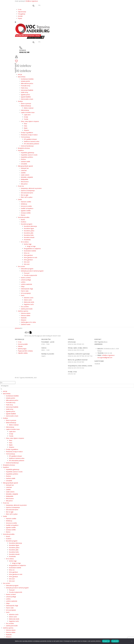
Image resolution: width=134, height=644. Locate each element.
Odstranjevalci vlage (27, 289)
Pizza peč (27, 273)
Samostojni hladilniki (27, 90)
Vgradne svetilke (26, 211)
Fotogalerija (21, 14)
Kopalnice (21, 150)
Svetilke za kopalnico (27, 208)
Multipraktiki (24, 179)
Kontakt (20, 16)
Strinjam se (106, 641)
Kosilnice (23, 222)
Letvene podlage (26, 280)
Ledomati (24, 170)
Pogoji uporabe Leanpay (25, 351)
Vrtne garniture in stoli (30, 257)
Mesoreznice (25, 182)
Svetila (20, 199)
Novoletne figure (29, 228)
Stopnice (26, 130)
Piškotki (20, 346)
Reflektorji (24, 204)
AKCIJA (20, 75)
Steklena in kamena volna (31, 141)
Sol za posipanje (26, 293)
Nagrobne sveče (29, 304)
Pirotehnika (27, 240)
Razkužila (24, 318)
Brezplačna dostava (24, 148)
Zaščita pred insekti (27, 309)
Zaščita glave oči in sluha (28, 322)
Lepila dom (27, 115)
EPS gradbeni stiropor (30, 139)
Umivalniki (24, 164)
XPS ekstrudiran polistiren (31, 144)
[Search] (1, 389)
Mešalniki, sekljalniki (27, 177)
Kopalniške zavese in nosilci (29, 155)
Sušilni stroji (24, 92)
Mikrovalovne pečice (27, 83)
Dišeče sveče (28, 300)
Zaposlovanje (22, 12)
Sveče (23, 295)
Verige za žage (31, 246)
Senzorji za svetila (26, 206)
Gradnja (20, 101)
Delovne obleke (26, 315)
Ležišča (23, 282)
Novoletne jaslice (29, 231)
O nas (20, 9)
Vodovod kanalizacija (27, 146)
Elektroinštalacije (26, 106)
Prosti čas (21, 186)
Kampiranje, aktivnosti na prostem (31, 188)
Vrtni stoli (27, 262)
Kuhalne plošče (25, 81)
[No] (132, 641)
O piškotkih (115, 641)
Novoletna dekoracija (30, 226)
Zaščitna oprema (23, 311)
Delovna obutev (26, 313)
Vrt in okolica (25, 242)
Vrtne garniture (28, 255)
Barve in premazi (26, 104)
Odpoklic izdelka (23, 353)
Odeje (23, 286)
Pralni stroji (24, 88)
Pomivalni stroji (25, 86)
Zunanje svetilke (26, 213)
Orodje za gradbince (27, 133)
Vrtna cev (27, 253)
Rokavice (24, 320)
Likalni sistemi (25, 175)
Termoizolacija (25, 137)
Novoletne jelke (29, 233)
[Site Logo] (32, 29)
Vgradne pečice (25, 95)
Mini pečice (24, 184)
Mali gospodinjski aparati (25, 166)
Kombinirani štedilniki (27, 79)
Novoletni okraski (29, 237)
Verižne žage (28, 244)
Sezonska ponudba (24, 217)
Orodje (26, 117)
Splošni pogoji (22, 349)
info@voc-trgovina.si (32, 1)
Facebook (97, 364)
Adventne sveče (29, 298)
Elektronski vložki (29, 302)
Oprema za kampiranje (28, 191)
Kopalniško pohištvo (27, 157)
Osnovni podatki (23, 344)
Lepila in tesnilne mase (28, 112)
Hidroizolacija (25, 110)
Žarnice (23, 215)
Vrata (25, 126)
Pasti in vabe (25, 291)
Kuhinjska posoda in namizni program (32, 271)
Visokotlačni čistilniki (30, 251)
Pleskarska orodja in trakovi (29, 135)
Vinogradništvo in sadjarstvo (32, 249)
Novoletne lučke (29, 235)
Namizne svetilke (26, 202)
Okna (25, 124)
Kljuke (26, 128)
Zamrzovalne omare (27, 99)
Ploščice (23, 159)
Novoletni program (27, 224)
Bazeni (23, 220)
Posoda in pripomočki (30, 275)
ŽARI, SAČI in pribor (27, 197)
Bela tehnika (22, 77)
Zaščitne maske (26, 324)
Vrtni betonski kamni (27, 193)
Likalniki (23, 173)
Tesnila (26, 119)
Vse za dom (21, 266)
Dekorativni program (27, 269)
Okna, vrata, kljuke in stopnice (30, 121)
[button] (15, 22)
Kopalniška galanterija (27, 153)
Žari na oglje (25, 195)
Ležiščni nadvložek (26, 284)
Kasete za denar (26, 278)
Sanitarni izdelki (25, 162)
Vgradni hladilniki (26, 97)
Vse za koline (25, 307)
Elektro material (29, 108)
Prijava (20, 18)
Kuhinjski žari (25, 168)
